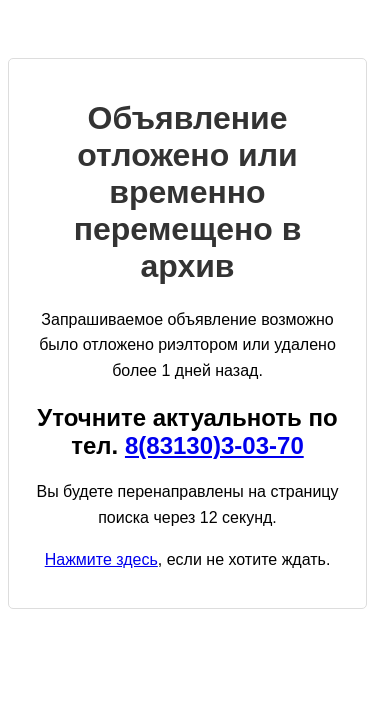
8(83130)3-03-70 (214, 445)
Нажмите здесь (101, 559)
